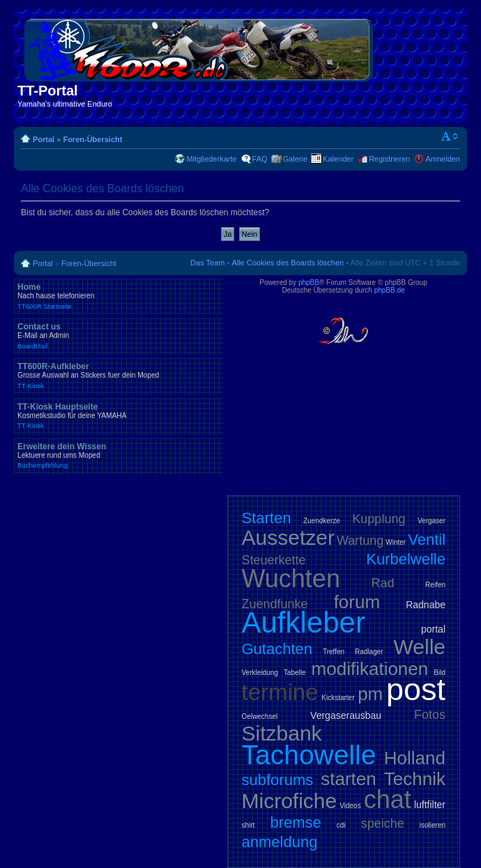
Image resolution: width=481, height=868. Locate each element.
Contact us (119, 336)
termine (280, 692)
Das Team (207, 263)
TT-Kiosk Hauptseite (119, 416)
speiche (383, 823)
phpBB (309, 282)
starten (349, 779)
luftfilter (430, 805)
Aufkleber (304, 622)
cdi (341, 825)
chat (388, 799)
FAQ (260, 159)
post (416, 689)
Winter (396, 542)
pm (370, 694)
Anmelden (443, 159)
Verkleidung (260, 673)
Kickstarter (338, 698)
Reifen (435, 585)
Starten (267, 518)
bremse (295, 822)
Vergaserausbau (346, 715)
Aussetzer (288, 537)
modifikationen (370, 669)
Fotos (430, 715)
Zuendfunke (275, 604)
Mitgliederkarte (211, 159)
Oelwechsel (260, 716)
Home (119, 296)
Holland (415, 758)
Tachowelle (309, 755)
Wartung (360, 541)
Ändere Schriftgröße (450, 137)
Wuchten (291, 579)
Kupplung (379, 519)
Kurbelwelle (406, 559)
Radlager (369, 652)
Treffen (334, 652)
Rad (383, 583)
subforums (278, 780)
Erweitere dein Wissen (119, 456)
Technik (415, 779)
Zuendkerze (322, 521)
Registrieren (389, 159)
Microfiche (290, 801)
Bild (440, 673)
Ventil (427, 540)
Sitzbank (282, 733)
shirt (249, 825)
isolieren (433, 825)
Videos (350, 806)
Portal (44, 139)
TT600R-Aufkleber (119, 375)
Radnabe (426, 605)
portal (433, 629)
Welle (420, 647)
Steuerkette (274, 560)
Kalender (338, 159)
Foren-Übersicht (92, 139)
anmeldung (280, 842)
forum (357, 602)
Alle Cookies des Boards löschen (288, 263)
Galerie (295, 159)
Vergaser (432, 521)
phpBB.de (390, 290)
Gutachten (277, 649)
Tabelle (295, 673)
